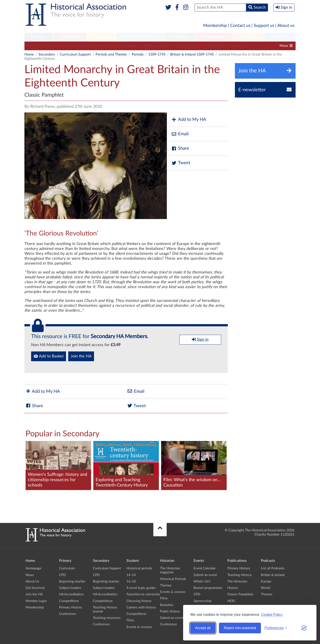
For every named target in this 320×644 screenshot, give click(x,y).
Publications (214, 37)
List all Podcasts (273, 568)
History (233, 588)
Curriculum (67, 568)
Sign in (200, 339)
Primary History (71, 607)
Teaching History (240, 575)
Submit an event (172, 618)
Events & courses (139, 627)
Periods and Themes (111, 54)
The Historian (237, 581)
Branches (280, 37)
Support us (264, 26)
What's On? (202, 581)
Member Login (36, 601)
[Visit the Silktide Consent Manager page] (304, 628)
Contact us (240, 26)
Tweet (181, 163)
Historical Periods (173, 579)
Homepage (33, 568)
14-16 (131, 575)
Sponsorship (203, 601)
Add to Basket (49, 356)
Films (130, 620)
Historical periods (139, 568)
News (30, 575)
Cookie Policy (272, 615)
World (265, 588)
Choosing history (139, 601)
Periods (138, 54)
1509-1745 (157, 54)
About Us (32, 581)
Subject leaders (125, 46)
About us (286, 26)
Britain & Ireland (273, 575)
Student (101, 37)
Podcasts (248, 37)
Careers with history (141, 607)
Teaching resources (107, 618)
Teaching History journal (224, 46)
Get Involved (35, 588)
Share (180, 149)
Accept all (203, 628)
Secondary (70, 37)
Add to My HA (189, 120)
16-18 (131, 581)
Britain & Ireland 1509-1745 (192, 54)
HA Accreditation (157, 46)
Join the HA (81, 356)
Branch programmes (208, 588)
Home (29, 54)
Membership (215, 26)
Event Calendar (205, 568)
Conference (68, 614)
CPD (68, 46)
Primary (38, 37)
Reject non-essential (240, 628)
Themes (166, 585)
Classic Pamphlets (240, 594)
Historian (180, 37)
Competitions (188, 46)
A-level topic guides (141, 588)
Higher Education (140, 37)
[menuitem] (38, 37)
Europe (266, 581)
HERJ (231, 601)
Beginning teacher (92, 46)
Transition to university (143, 594)
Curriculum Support (42, 46)
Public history (170, 611)
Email (180, 134)
